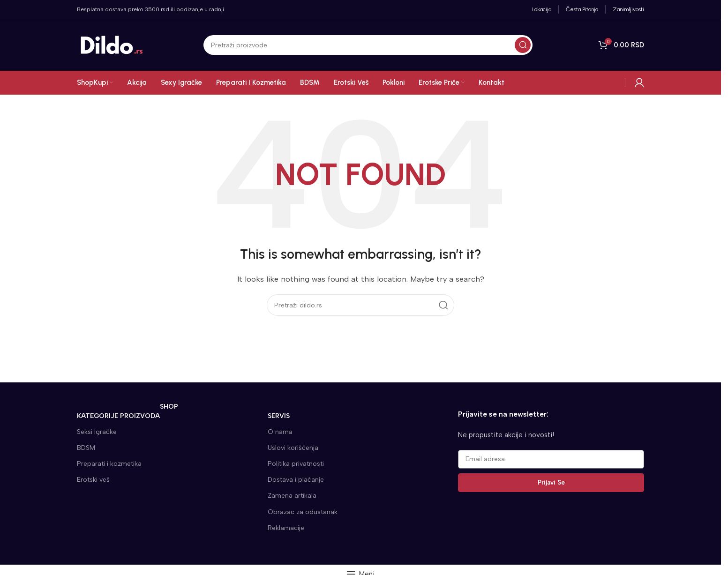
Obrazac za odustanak (303, 512)
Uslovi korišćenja (293, 448)
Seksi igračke (97, 432)
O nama (280, 432)
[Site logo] (112, 45)
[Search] (368, 45)
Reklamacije (286, 528)
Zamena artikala (292, 496)
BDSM (86, 448)
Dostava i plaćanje (296, 480)
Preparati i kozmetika (109, 464)
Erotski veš (93, 480)
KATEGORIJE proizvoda (128, 414)
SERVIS (279, 416)
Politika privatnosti (296, 464)
